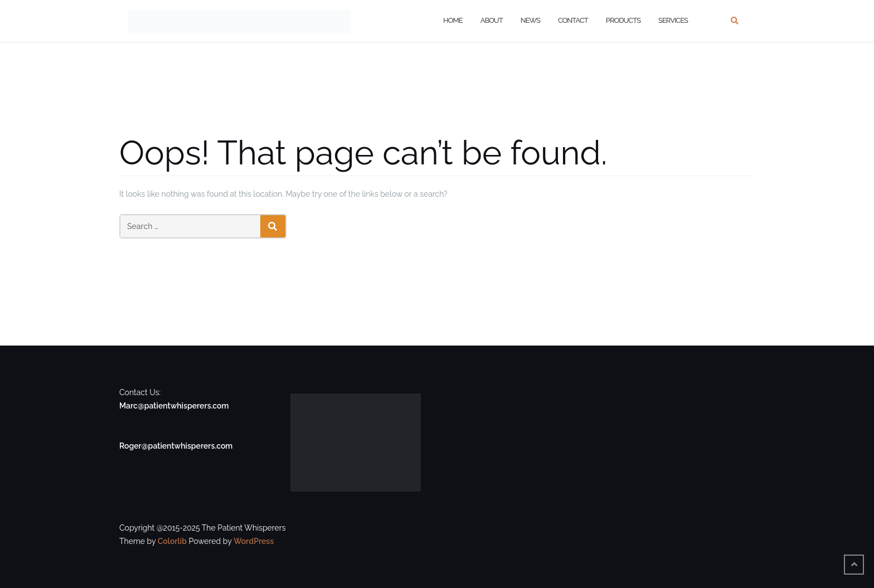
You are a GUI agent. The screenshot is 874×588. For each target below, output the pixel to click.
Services (673, 20)
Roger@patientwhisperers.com (176, 446)
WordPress (254, 541)
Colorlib (172, 541)
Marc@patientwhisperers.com (174, 406)
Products (623, 20)
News (530, 20)
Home (453, 20)
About (492, 20)
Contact (573, 20)
